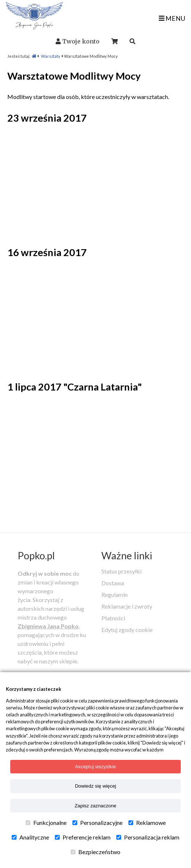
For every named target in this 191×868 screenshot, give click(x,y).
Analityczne (30, 837)
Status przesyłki (121, 571)
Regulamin (115, 595)
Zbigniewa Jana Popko (48, 626)
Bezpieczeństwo (95, 852)
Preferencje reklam (83, 837)
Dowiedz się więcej (96, 786)
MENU (172, 18)
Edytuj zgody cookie (127, 630)
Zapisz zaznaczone (95, 806)
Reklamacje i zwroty (127, 606)
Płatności (113, 618)
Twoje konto (81, 41)
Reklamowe (147, 823)
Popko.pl (36, 555)
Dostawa (113, 583)
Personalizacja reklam (148, 837)
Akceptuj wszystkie (95, 767)
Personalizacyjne (98, 823)
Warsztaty (51, 56)
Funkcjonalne (46, 823)
